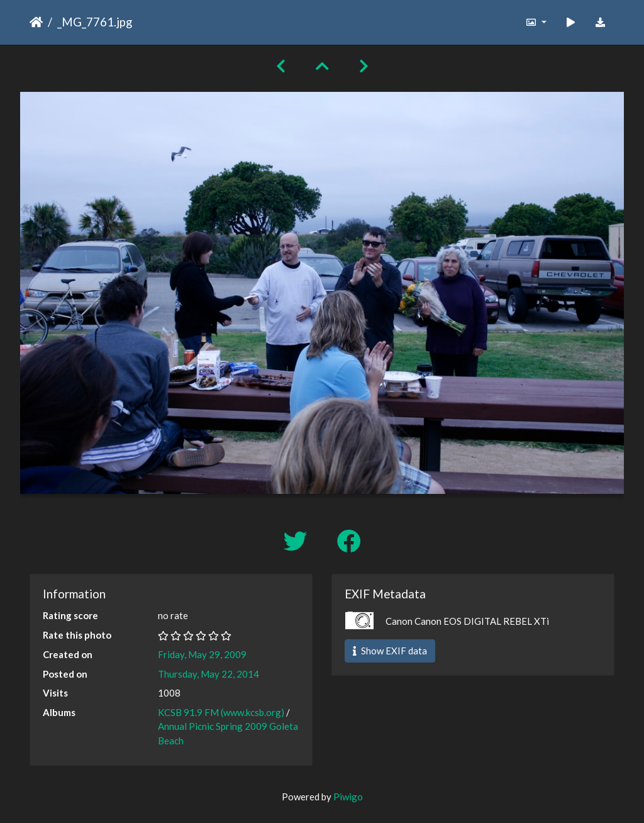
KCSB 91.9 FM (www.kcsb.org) (221, 712)
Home (36, 22)
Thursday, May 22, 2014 (208, 674)
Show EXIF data (390, 651)
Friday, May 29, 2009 (202, 654)
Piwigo (348, 797)
